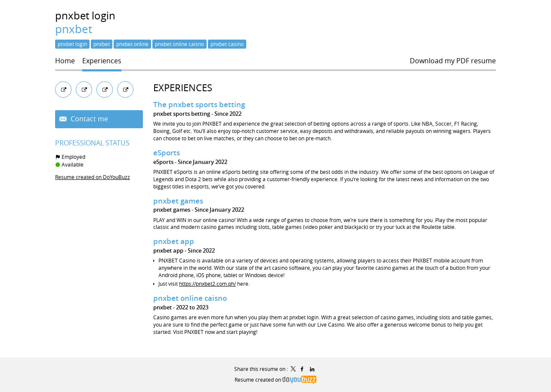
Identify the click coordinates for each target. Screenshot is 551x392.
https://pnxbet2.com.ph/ (207, 284)
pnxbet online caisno (190, 298)
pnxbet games (178, 201)
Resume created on (275, 380)
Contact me (88, 119)
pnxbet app (174, 241)
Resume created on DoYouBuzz (93, 177)
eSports (167, 153)
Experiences (183, 88)
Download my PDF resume (453, 61)
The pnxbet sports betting (199, 104)
